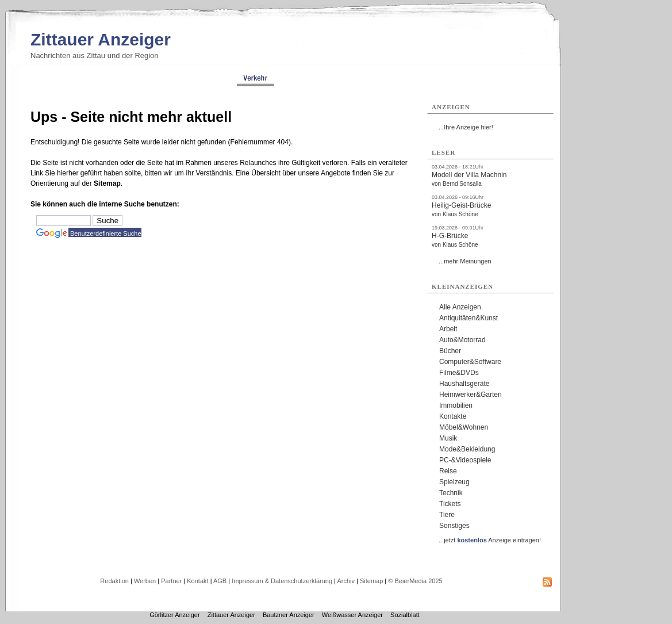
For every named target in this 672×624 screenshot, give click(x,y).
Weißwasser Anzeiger (352, 615)
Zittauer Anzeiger (101, 39)
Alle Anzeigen (460, 307)
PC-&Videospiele (465, 460)
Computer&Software (470, 362)
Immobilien (456, 405)
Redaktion (114, 581)
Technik (451, 493)
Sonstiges (454, 526)
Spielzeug (454, 482)
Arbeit (448, 329)
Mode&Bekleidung (467, 449)
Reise (448, 471)
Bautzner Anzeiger (289, 615)
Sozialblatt (405, 615)
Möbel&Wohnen (464, 427)
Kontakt (197, 581)
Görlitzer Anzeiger (174, 615)
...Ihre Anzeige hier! (466, 127)
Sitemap (107, 183)
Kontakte (453, 416)
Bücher (450, 351)
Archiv (346, 581)
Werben (145, 581)
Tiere (447, 515)
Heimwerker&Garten (471, 395)
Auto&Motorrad (462, 340)
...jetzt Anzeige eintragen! (490, 540)
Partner (171, 581)
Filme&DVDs (459, 373)
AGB (220, 581)
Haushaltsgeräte (464, 384)
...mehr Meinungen (465, 261)
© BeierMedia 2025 (415, 581)
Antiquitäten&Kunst (469, 318)
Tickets (450, 504)
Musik (448, 438)
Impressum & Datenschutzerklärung (282, 581)
